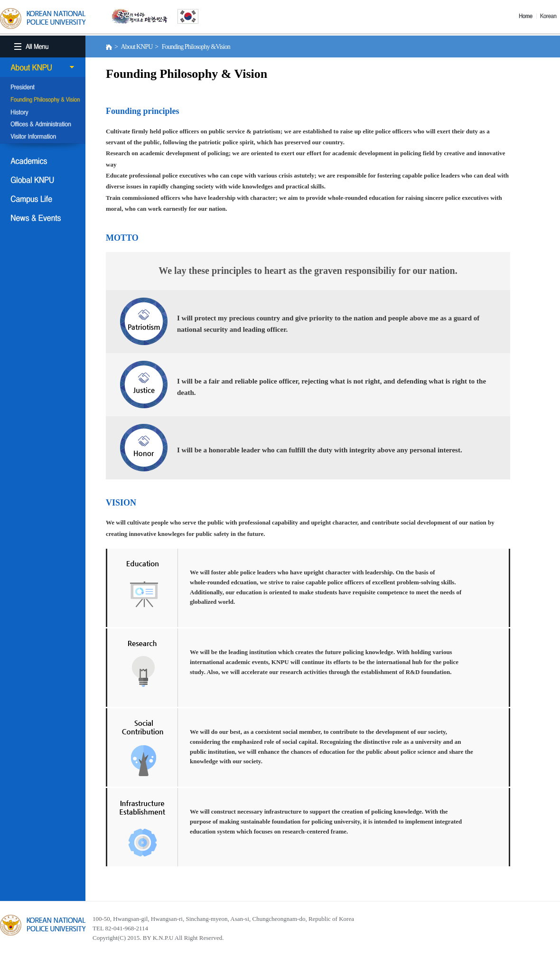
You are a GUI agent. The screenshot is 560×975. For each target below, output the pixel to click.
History (43, 112)
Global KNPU (43, 180)
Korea (550, 16)
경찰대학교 (43, 925)
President (43, 88)
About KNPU (43, 67)
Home (528, 16)
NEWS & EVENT (43, 218)
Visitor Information (43, 137)
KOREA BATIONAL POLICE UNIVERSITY (43, 19)
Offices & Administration (43, 125)
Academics (43, 161)
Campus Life (43, 199)
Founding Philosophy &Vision (43, 100)
